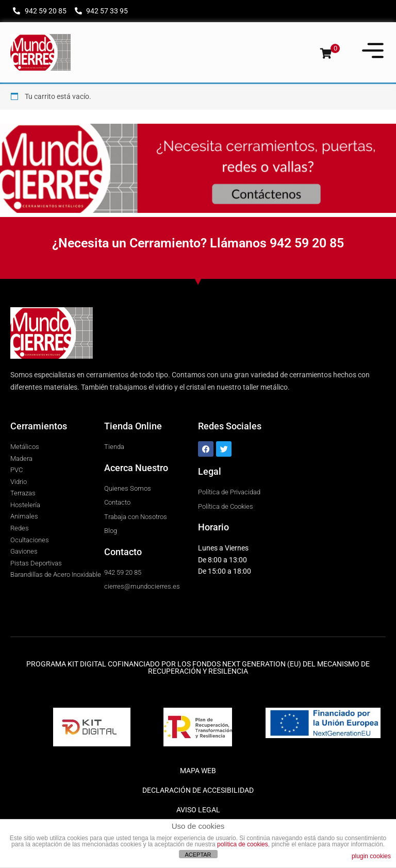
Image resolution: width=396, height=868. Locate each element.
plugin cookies (371, 856)
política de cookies (243, 844)
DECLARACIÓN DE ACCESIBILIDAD (198, 790)
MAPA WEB (198, 771)
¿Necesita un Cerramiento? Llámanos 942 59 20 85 (198, 243)
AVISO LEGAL (198, 810)
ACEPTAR (198, 855)
